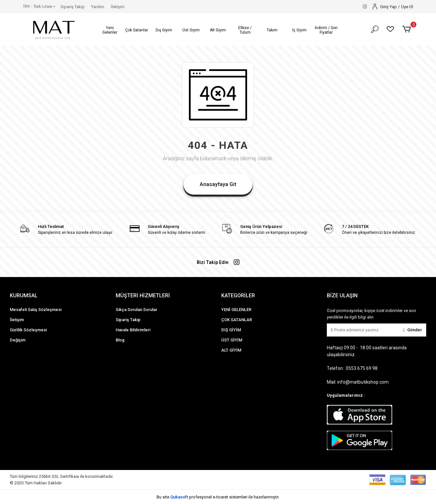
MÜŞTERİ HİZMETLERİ (143, 295)
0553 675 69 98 (362, 368)
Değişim (18, 340)
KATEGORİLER (238, 295)
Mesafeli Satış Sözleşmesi (36, 310)
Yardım (98, 7)
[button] (110, 30)
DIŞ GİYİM (231, 330)
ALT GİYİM (231, 350)
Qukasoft (179, 497)
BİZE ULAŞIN (342, 295)
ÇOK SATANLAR (237, 320)
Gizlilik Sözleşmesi (28, 330)
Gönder (412, 330)
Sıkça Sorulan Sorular (136, 310)
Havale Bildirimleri (133, 330)
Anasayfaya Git (218, 184)
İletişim (118, 7)
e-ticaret (220, 497)
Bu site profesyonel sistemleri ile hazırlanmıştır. (218, 497)
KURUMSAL (24, 295)
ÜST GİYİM (232, 340)
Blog (120, 340)
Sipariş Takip (73, 7)
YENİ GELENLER (236, 310)
